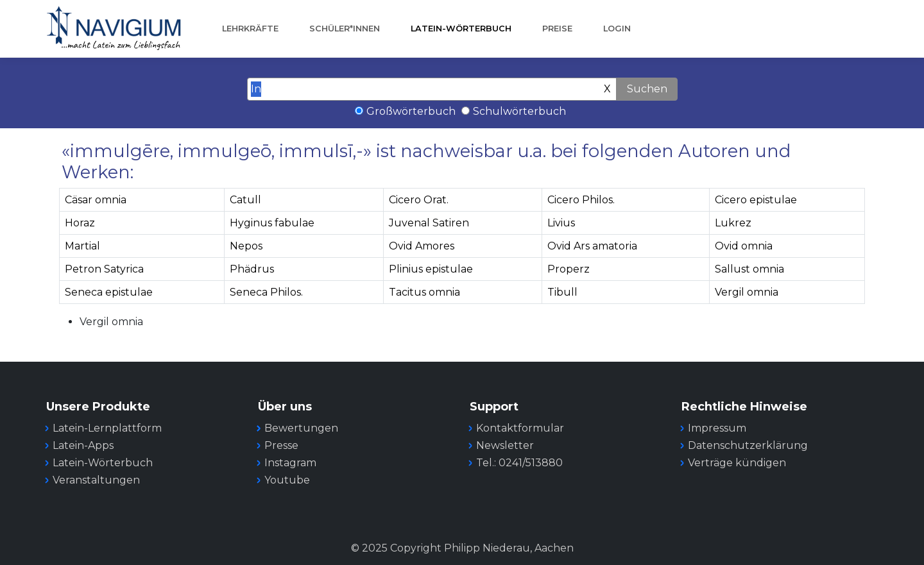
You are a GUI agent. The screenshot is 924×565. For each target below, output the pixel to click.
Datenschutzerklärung (748, 445)
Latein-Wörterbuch (461, 29)
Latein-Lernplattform (107, 428)
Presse (281, 445)
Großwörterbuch (411, 111)
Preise (557, 29)
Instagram (290, 463)
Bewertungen (301, 428)
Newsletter (505, 445)
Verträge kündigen (737, 463)
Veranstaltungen (96, 480)
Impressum (717, 428)
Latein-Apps (83, 445)
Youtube (287, 480)
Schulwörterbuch (519, 111)
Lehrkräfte (250, 29)
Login (617, 29)
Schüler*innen (345, 29)
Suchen (647, 89)
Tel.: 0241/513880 (519, 463)
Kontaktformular (520, 428)
